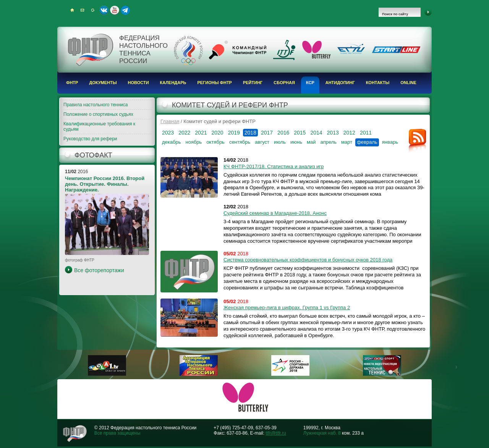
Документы (103, 83)
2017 (267, 133)
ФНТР (72, 83)
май (311, 142)
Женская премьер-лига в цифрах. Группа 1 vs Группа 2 (287, 308)
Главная (170, 121)
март (347, 142)
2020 (217, 133)
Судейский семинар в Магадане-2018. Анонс (275, 213)
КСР (310, 83)
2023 (168, 133)
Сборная (284, 83)
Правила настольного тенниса (96, 105)
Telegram (125, 10)
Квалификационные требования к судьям (99, 127)
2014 (316, 133)
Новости (138, 83)
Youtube (115, 10)
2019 (234, 133)
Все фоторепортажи (99, 270)
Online (408, 83)
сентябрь (240, 142)
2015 (300, 133)
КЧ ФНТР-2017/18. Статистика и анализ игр (274, 166)
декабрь (171, 142)
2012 (349, 133)
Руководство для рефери (90, 139)
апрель (328, 142)
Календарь (173, 83)
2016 (283, 133)
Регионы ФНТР (215, 83)
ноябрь (193, 142)
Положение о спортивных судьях (98, 114)
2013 (333, 133)
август (262, 142)
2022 (184, 133)
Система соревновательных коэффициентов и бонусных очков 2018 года (308, 260)
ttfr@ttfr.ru (276, 433)
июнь (296, 142)
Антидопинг (340, 83)
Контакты (378, 83)
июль (280, 142)
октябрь (215, 142)
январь (390, 142)
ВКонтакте (104, 10)
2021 (201, 133)
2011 (366, 133)
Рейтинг (253, 83)
